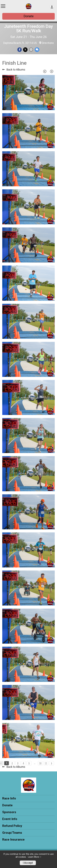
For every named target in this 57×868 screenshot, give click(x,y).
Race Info (9, 798)
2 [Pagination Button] (12, 763)
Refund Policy (12, 826)
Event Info (10, 819)
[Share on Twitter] (25, 50)
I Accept (28, 863)
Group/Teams (12, 833)
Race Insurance (13, 840)
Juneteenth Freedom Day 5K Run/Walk (28, 29)
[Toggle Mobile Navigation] (3, 6)
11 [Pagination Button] (46, 763)
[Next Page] (52, 71)
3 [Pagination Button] (18, 763)
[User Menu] (52, 7)
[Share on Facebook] (20, 50)
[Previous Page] (45, 71)
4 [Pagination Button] (23, 763)
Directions (48, 43)
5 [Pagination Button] (29, 763)
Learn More (34, 857)
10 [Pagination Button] (40, 763)
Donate (29, 16)
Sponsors (9, 812)
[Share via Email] (31, 50)
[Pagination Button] (52, 763)
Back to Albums (14, 70)
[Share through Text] (37, 50)
